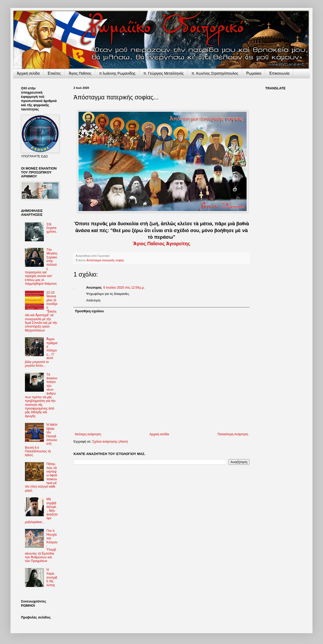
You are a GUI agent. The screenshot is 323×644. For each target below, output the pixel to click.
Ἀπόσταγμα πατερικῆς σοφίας (105, 260)
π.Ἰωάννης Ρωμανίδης (117, 73)
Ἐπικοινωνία (279, 73)
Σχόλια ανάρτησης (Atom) (110, 442)
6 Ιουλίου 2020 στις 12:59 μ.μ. (124, 288)
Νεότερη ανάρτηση (88, 434)
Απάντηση (93, 300)
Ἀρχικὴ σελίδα (28, 73)
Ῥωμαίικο (254, 73)
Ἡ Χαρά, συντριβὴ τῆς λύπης (52, 577)
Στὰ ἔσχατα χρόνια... (52, 230)
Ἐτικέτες (54, 73)
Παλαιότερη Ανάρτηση (233, 434)
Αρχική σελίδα (159, 434)
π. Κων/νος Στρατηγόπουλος (215, 73)
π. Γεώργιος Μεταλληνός (163, 73)
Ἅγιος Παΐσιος (80, 73)
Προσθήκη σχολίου (89, 311)
